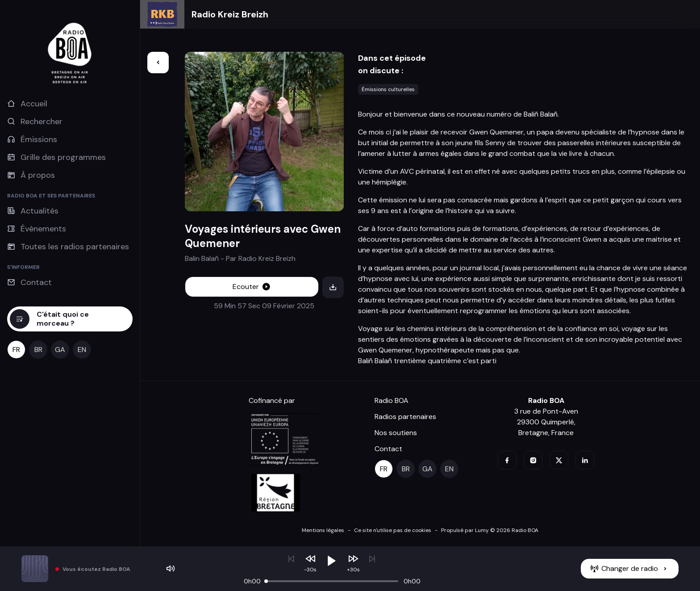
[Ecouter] (252, 287)
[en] (82, 350)
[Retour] (158, 63)
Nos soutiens (396, 433)
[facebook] (507, 460)
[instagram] (533, 460)
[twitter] (559, 460)
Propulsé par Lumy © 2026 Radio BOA (490, 530)
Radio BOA (392, 400)
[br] (38, 350)
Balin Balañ (202, 258)
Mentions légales (323, 530)
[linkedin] (585, 460)
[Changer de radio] (630, 569)
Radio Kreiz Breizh (230, 14)
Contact (388, 449)
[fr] (16, 350)
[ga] (60, 350)
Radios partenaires (405, 417)
